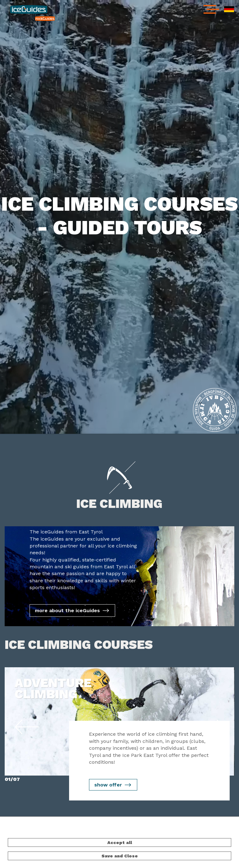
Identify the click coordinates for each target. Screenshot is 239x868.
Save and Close (120, 856)
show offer (108, 785)
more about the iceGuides (67, 610)
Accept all (120, 842)
